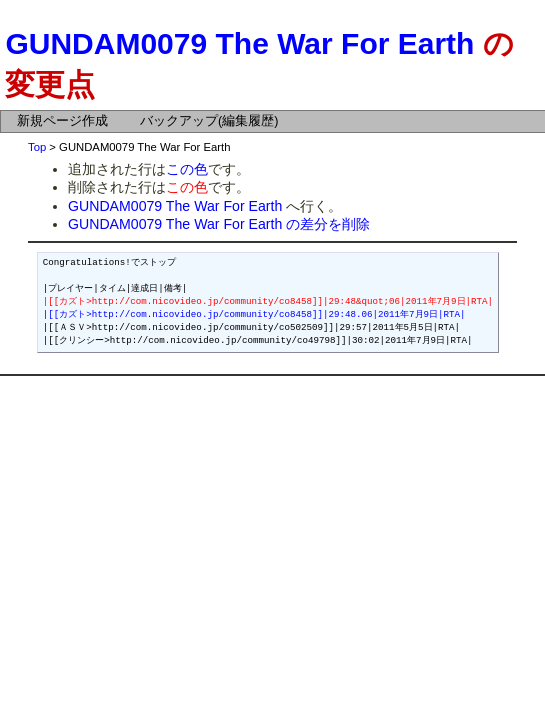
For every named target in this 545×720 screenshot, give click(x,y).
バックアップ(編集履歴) (209, 121)
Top (37, 147)
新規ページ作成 (62, 121)
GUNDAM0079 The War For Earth (239, 43)
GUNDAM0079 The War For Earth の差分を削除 (219, 224)
